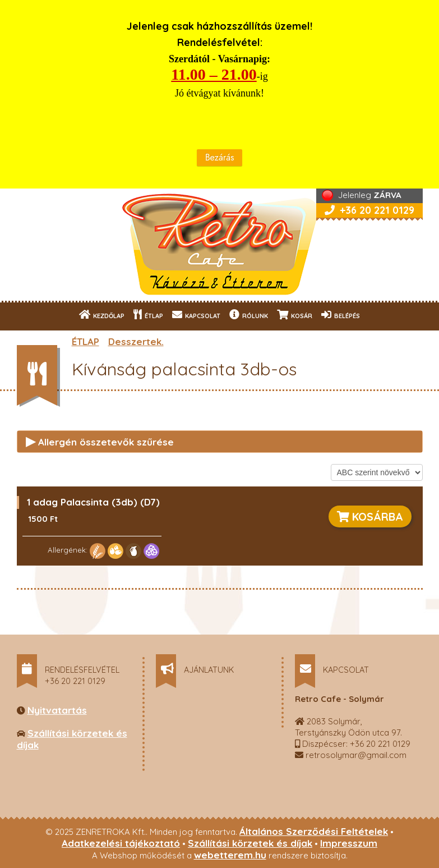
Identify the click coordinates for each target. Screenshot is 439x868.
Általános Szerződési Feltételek (314, 831)
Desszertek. (136, 341)
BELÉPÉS (341, 314)
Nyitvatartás (57, 710)
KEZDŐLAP (102, 314)
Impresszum (349, 843)
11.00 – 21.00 (214, 74)
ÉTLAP (148, 314)
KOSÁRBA (370, 516)
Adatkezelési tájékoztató (121, 843)
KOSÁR (295, 314)
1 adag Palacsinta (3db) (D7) (93, 502)
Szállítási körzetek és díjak (250, 843)
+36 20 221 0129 (369, 210)
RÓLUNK (249, 314)
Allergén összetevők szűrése (100, 441)
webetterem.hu (230, 855)
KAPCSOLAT (196, 314)
